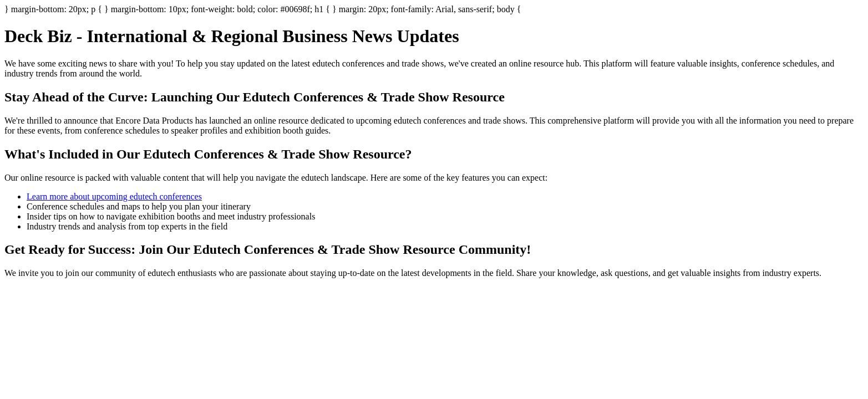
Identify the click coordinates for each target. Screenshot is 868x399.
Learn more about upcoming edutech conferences (114, 196)
